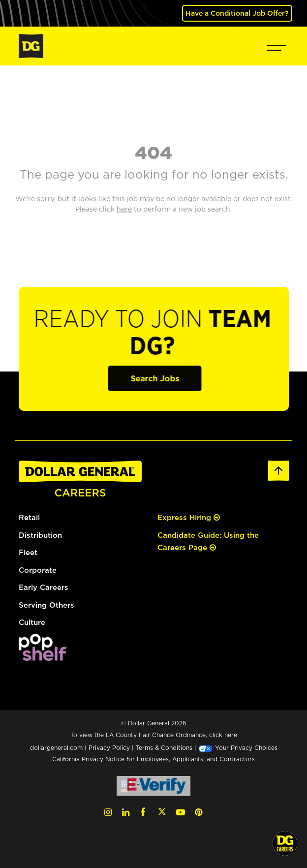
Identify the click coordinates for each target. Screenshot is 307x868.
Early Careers (44, 587)
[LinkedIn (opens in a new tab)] (126, 812)
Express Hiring (189, 517)
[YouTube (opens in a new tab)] (181, 812)
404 (153, 152)
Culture (32, 622)
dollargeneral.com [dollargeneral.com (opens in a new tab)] (56, 748)
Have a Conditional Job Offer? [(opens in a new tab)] (237, 13)
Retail (29, 517)
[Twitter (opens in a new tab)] (162, 812)
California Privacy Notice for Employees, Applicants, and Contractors (153, 759)
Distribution (40, 535)
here (231, 735)
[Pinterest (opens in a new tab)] (199, 812)
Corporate (38, 570)
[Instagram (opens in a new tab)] (108, 812)
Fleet (28, 552)
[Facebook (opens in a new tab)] (143, 812)
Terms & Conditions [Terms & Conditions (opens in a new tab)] (164, 748)
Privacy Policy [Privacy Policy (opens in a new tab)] (109, 748)
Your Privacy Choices (238, 748)
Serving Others (46, 605)
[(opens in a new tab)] (43, 646)
